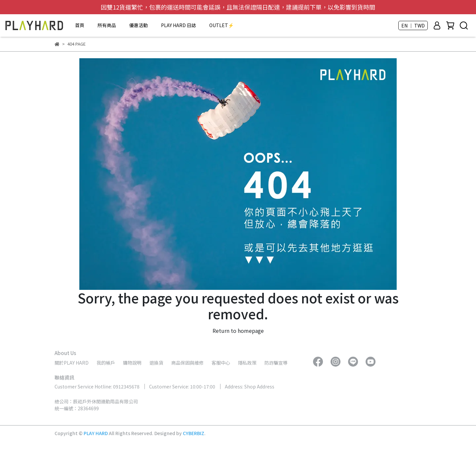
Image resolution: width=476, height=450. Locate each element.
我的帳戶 (106, 363)
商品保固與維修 (187, 363)
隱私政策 (247, 363)
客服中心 (221, 363)
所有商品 (107, 25)
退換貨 (156, 363)
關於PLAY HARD (72, 363)
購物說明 (132, 363)
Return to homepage (238, 331)
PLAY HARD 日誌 (178, 25)
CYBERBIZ (194, 433)
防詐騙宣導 (276, 363)
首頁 (80, 25)
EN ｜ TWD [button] (413, 25)
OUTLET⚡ (221, 25)
